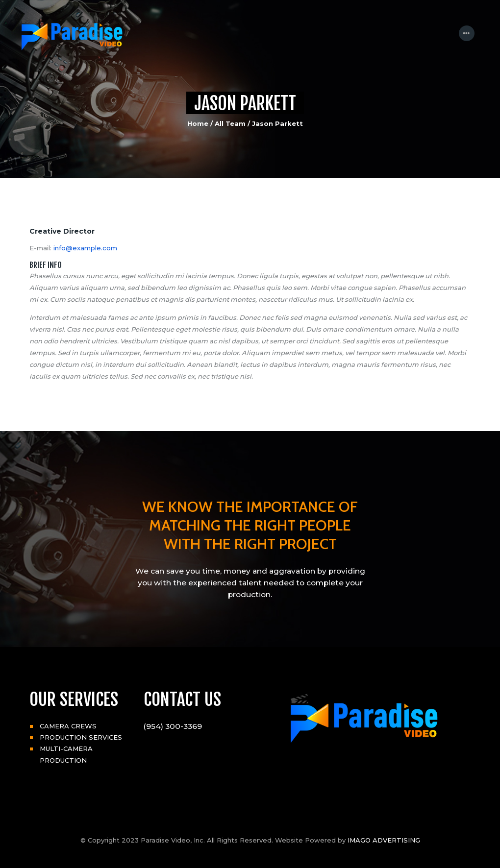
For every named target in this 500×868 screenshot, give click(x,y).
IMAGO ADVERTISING (384, 840)
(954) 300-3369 (173, 726)
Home (198, 123)
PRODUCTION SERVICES (81, 737)
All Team (230, 123)
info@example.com (85, 248)
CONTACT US (182, 699)
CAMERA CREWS (68, 726)
